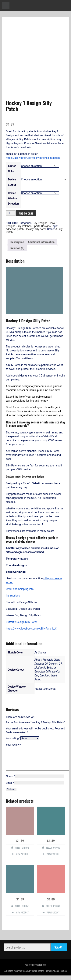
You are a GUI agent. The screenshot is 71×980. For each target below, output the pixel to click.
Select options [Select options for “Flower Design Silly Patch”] (53, 852)
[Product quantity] (11, 213)
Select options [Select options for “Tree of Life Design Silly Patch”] (22, 911)
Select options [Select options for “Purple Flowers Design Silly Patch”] (22, 852)
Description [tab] (17, 242)
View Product (22, 858)
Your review (14, 745)
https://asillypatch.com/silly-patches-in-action (33, 158)
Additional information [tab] (41, 242)
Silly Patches (24, 226)
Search (59, 952)
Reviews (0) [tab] (17, 248)
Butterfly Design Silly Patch (22, 622)
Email (10, 787)
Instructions (13, 596)
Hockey (29, 229)
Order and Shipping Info (20, 589)
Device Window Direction (13, 198)
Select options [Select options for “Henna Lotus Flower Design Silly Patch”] (53, 911)
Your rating (13, 738)
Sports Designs (42, 226)
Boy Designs (40, 223)
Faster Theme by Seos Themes (52, 975)
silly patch (41, 229)
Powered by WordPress (35, 969)
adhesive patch (15, 229)
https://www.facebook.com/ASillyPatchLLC (31, 629)
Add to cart (26, 213)
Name (10, 781)
